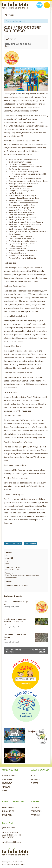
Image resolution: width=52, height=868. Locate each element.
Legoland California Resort (15, 316)
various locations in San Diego (17, 585)
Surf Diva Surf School (13, 415)
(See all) (27, 44)
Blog (33, 776)
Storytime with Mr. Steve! (38, 651)
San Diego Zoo (10, 263)
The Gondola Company (14, 494)
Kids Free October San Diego (16, 602)
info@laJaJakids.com (11, 842)
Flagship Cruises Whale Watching (18, 442)
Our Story (36, 807)
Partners (35, 815)
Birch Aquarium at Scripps (15, 465)
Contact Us (36, 811)
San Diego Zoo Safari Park (15, 286)
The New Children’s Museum (16, 478)
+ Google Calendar (13, 544)
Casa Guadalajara (11, 392)
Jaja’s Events (8, 807)
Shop (4, 791)
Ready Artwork (21, 864)
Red (7, 569)
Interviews (36, 779)
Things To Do (8, 811)
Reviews (6, 787)
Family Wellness (10, 776)
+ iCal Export (30, 544)
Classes (34, 783)
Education (7, 779)
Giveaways (7, 783)
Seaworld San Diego (12, 346)
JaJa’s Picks (14, 569)
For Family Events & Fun (26, 668)
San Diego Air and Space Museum (18, 373)
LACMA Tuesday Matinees (14, 651)
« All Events (9, 15)
